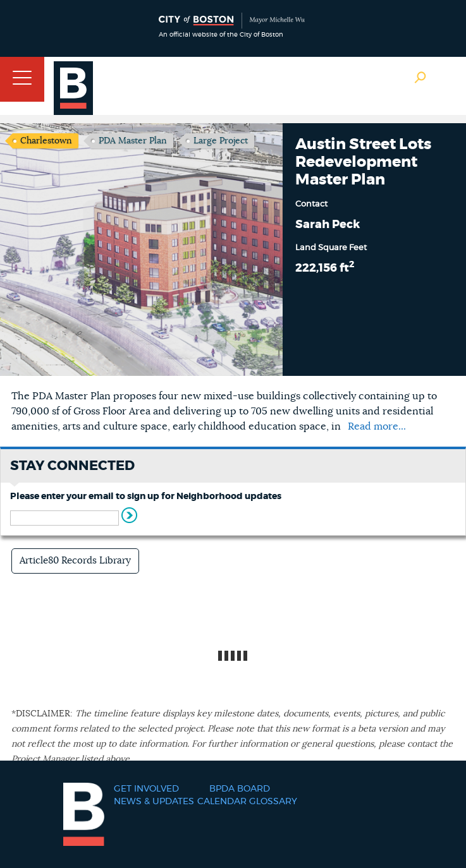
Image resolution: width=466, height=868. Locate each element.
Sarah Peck (328, 225)
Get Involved (146, 789)
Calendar (222, 802)
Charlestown (46, 141)
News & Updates (154, 802)
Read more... (377, 426)
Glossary (273, 802)
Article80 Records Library (75, 561)
